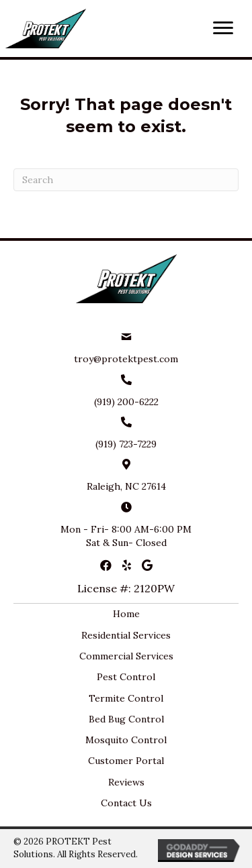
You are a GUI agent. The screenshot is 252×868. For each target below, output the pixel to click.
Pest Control (126, 677)
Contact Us (126, 803)
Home (126, 614)
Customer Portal (126, 761)
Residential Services (126, 635)
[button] (223, 28)
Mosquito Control (126, 740)
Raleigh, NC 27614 (126, 486)
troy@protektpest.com (126, 359)
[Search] (126, 180)
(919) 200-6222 (126, 402)
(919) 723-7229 (126, 444)
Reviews (126, 782)
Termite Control (126, 698)
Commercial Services (126, 656)
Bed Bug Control (126, 719)
